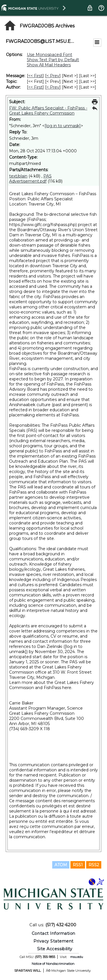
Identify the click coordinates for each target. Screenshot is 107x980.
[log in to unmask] (63, 126)
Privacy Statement (53, 941)
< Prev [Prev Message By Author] (53, 87)
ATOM (61, 865)
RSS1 (78, 865)
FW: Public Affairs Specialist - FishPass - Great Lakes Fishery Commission (48, 111)
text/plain (18, 176)
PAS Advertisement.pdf (30, 179)
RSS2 (94, 865)
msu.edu (77, 957)
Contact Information (53, 933)
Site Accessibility (55, 949)
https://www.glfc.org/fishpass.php (42, 225)
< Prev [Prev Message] (53, 76)
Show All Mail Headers (49, 65)
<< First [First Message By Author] (35, 87)
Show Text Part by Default (53, 60)
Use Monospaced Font (50, 55)
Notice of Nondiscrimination (53, 964)
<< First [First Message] (35, 76)
